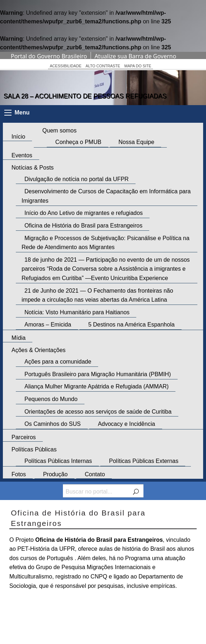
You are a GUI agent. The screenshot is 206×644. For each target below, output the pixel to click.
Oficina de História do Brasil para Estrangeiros (83, 226)
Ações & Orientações (38, 350)
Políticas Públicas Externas (144, 461)
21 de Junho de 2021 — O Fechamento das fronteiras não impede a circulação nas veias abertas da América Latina (97, 295)
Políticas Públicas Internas (58, 461)
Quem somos (59, 130)
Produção (56, 474)
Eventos (22, 155)
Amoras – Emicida (48, 325)
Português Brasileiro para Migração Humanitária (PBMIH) (98, 374)
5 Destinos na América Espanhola (131, 325)
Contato (95, 474)
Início (18, 137)
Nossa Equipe (137, 142)
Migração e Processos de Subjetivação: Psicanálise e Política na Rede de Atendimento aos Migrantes (106, 243)
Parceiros (24, 437)
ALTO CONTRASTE (103, 66)
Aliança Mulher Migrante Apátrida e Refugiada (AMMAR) (97, 387)
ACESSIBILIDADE (65, 66)
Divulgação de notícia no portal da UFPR (77, 179)
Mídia (19, 338)
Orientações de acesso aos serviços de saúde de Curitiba (98, 412)
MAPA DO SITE (138, 66)
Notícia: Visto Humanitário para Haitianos (77, 312)
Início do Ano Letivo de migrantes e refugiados (84, 213)
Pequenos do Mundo (51, 399)
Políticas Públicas (34, 449)
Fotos (19, 474)
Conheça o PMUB (78, 142)
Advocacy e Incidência (126, 424)
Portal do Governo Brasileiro (49, 56)
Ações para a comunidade (58, 362)
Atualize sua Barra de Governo (135, 56)
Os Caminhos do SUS (53, 424)
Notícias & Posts (33, 168)
